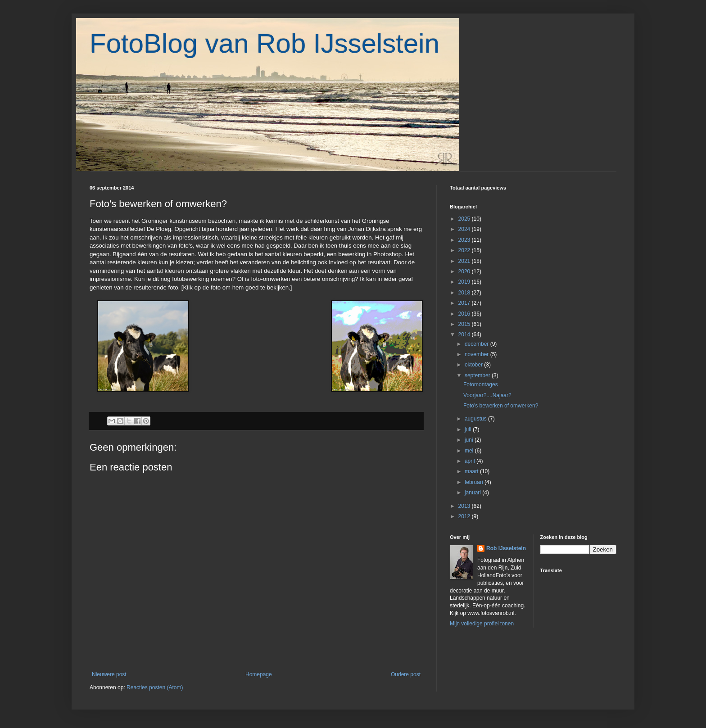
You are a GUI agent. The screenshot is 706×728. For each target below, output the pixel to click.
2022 (465, 250)
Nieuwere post (109, 674)
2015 (465, 324)
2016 (465, 314)
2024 (465, 229)
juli (469, 430)
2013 (465, 506)
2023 (465, 240)
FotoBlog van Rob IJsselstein (265, 43)
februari (475, 482)
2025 (465, 219)
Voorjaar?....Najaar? (487, 395)
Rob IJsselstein (506, 548)
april (471, 461)
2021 (465, 261)
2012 (465, 516)
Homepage (259, 674)
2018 (465, 293)
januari (473, 493)
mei (470, 451)
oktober (474, 365)
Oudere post (406, 674)
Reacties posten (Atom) (155, 687)
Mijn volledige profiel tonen (482, 624)
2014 (465, 335)
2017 (465, 303)
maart (472, 471)
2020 (465, 271)
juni (470, 440)
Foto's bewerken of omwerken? (501, 406)
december (477, 344)
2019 (465, 282)
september (478, 375)
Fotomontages (481, 384)
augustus (476, 419)
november (477, 354)
